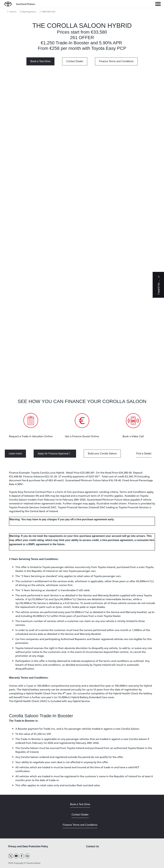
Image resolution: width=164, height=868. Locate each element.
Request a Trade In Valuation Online (31, 436)
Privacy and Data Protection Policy (28, 846)
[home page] (8, 3)
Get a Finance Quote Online (82, 436)
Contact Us (92, 846)
